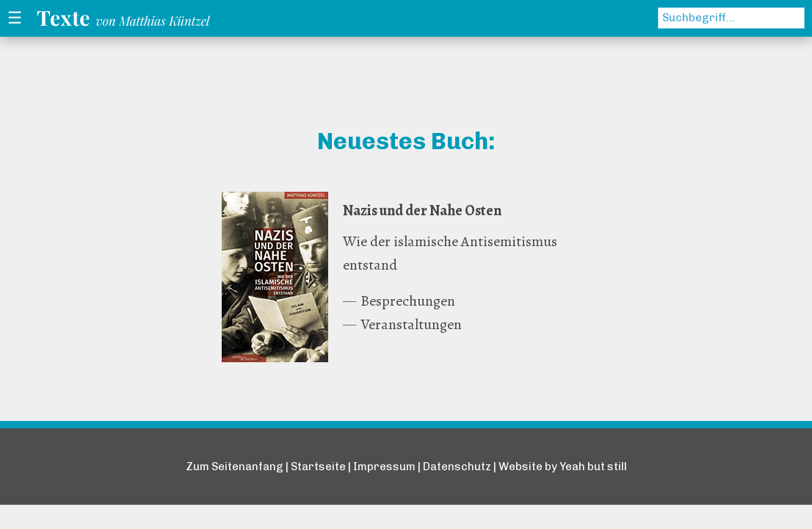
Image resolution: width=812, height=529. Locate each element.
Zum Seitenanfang (235, 467)
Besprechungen (408, 301)
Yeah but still (593, 467)
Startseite (318, 467)
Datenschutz (457, 467)
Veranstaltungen (411, 324)
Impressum (384, 467)
